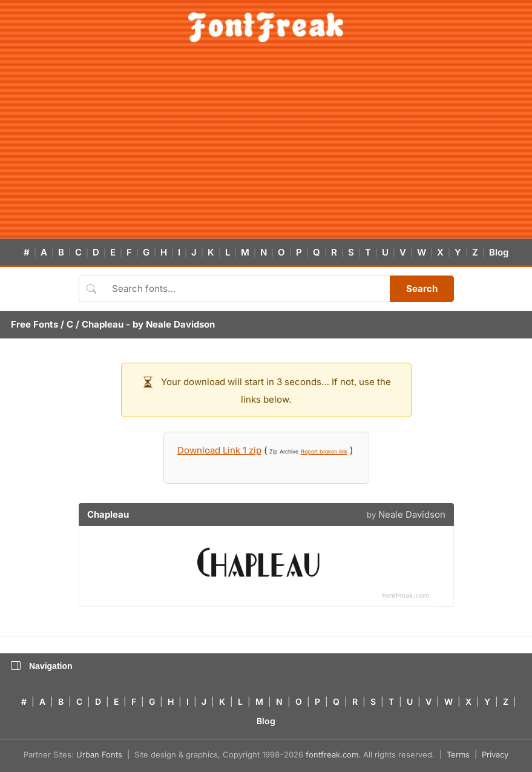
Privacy (495, 754)
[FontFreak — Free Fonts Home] (266, 27)
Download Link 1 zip (219, 450)
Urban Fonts (99, 754)
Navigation (42, 666)
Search (422, 289)
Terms (458, 754)
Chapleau (103, 324)
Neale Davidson (180, 324)
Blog (499, 252)
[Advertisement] (266, 148)
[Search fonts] (247, 289)
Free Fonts (34, 324)
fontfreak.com (332, 754)
